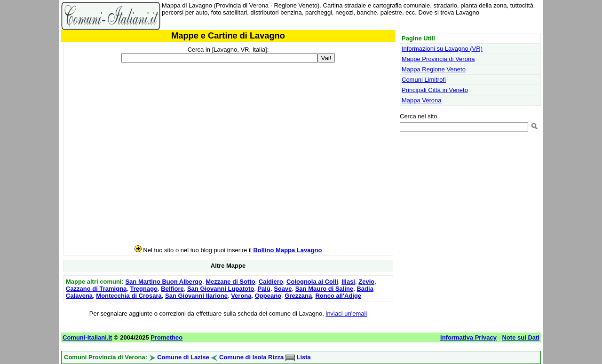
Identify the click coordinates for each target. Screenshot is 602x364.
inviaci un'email (347, 314)
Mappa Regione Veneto (434, 69)
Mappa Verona (422, 100)
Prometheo (166, 337)
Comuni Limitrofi (424, 80)
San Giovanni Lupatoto (221, 289)
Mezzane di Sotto (230, 282)
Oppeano (268, 296)
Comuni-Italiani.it (87, 337)
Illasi (348, 282)
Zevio (366, 282)
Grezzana (298, 296)
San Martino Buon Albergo (163, 282)
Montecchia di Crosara (129, 296)
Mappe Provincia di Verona (438, 59)
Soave (283, 289)
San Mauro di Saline (325, 289)
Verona (241, 296)
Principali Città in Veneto (435, 90)
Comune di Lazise (183, 357)
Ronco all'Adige (338, 296)
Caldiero (271, 282)
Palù (264, 289)
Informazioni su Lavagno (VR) (442, 49)
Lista (304, 357)
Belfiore (172, 289)
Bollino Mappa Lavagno (287, 250)
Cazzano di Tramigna (96, 289)
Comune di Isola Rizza (251, 357)
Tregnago (144, 289)
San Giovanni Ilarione (196, 296)
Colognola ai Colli (312, 282)
